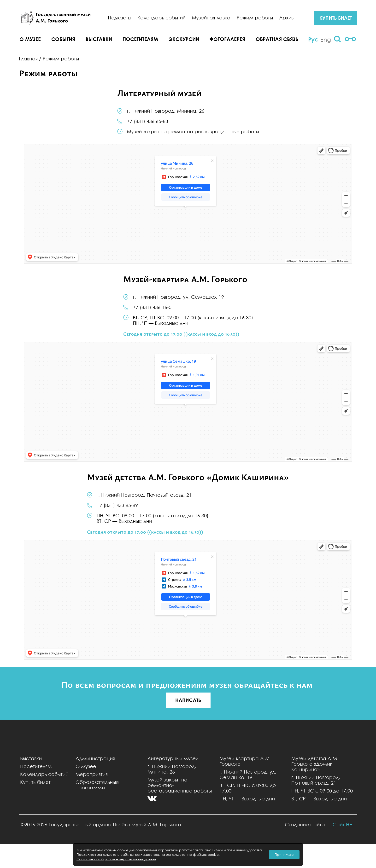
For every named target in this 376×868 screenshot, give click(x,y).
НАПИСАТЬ (188, 700)
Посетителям (140, 39)
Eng (326, 39)
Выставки (99, 39)
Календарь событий (162, 18)
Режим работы (255, 18)
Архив (286, 18)
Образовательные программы (97, 785)
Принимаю (284, 854)
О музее (30, 39)
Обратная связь (277, 39)
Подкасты (120, 18)
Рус (313, 39)
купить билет (336, 18)
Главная (28, 59)
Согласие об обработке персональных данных (116, 859)
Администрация (95, 758)
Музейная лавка (211, 18)
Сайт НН (343, 824)
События (63, 39)
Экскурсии (184, 39)
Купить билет (35, 782)
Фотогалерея (227, 39)
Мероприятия (92, 774)
